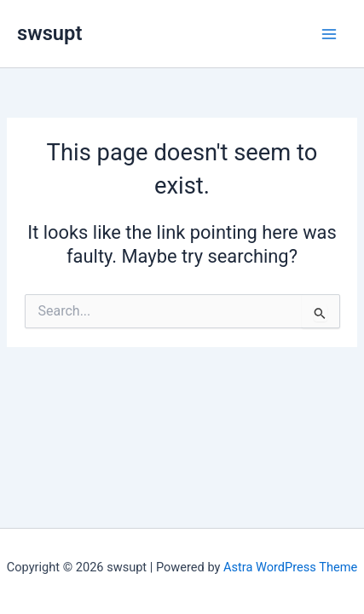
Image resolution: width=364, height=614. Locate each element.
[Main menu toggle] (329, 34)
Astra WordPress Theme (290, 567)
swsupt (49, 33)
